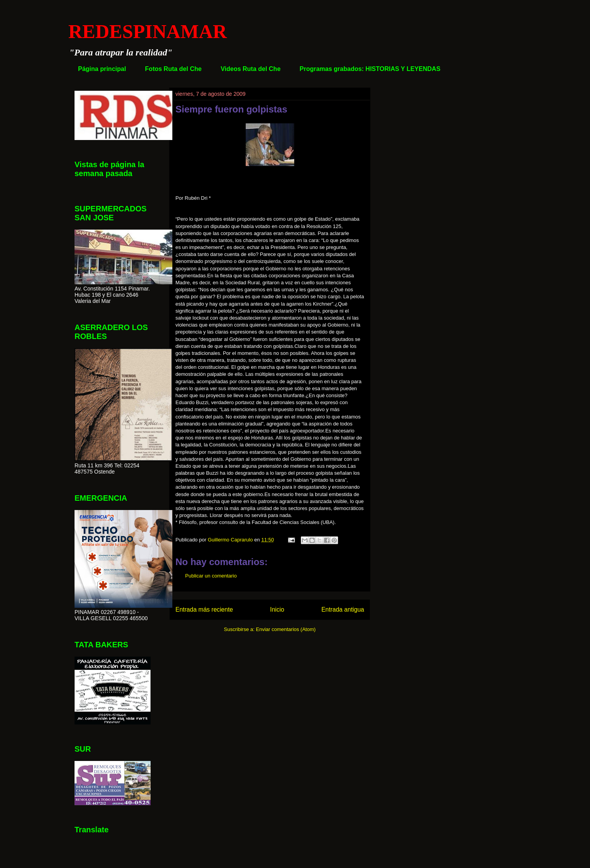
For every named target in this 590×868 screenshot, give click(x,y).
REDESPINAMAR (147, 31)
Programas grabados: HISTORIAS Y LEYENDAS (370, 69)
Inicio (277, 610)
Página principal (102, 69)
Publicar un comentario (211, 576)
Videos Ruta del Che (250, 69)
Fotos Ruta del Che (174, 69)
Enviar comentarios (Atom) (286, 629)
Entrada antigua (343, 610)
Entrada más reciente (204, 610)
